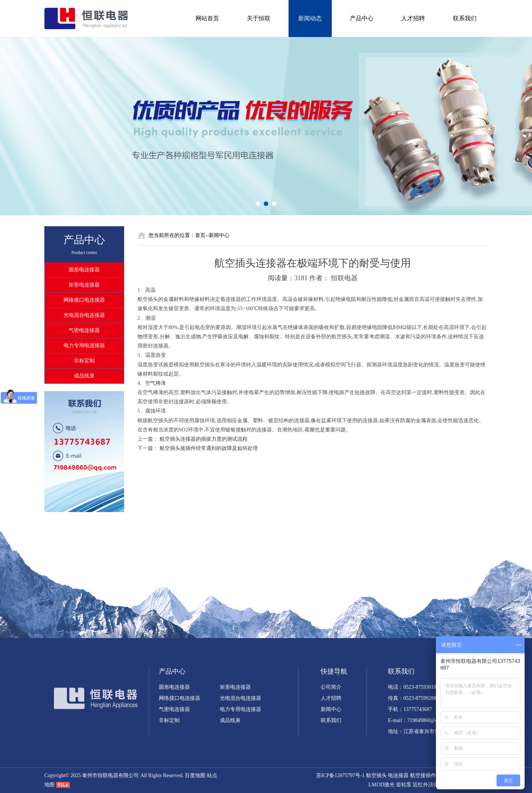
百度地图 (195, 775)
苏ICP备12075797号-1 (340, 775)
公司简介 (331, 687)
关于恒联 (259, 18)
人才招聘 (413, 18)
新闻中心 (331, 709)
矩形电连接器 (84, 285)
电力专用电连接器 (84, 345)
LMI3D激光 (381, 785)
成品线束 (84, 376)
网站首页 (207, 18)
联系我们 (465, 18)
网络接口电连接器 (84, 300)
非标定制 (84, 361)
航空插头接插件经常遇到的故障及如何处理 (209, 448)
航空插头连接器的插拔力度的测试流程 (204, 439)
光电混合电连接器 (84, 315)
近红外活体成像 (431, 785)
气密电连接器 (84, 330)
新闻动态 (310, 18)
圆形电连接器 (84, 270)
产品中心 (362, 18)
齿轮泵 (404, 785)
